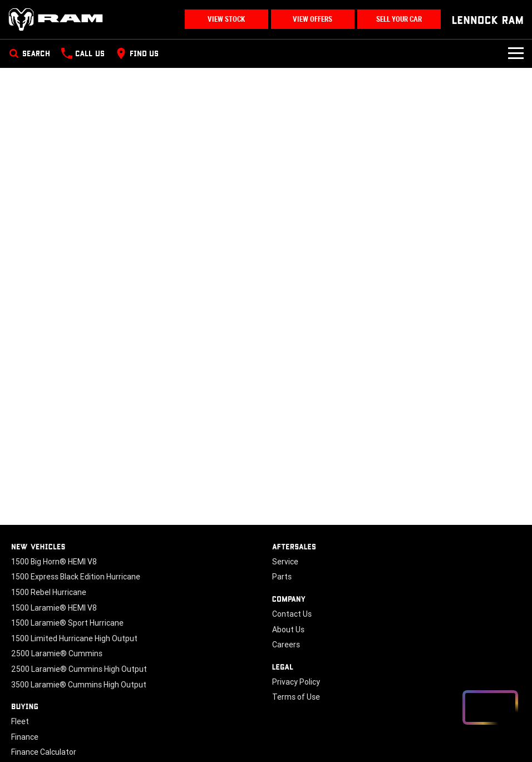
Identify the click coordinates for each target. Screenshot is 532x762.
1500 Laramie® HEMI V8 (54, 608)
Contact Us (292, 614)
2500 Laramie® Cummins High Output (79, 669)
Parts (282, 577)
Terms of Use (296, 697)
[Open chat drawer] (490, 707)
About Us (288, 630)
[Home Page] (56, 19)
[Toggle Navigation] (516, 53)
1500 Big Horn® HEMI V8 (54, 562)
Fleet (20, 721)
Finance (25, 737)
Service (285, 562)
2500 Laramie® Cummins (57, 653)
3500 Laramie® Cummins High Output (79, 685)
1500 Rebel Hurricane (49, 592)
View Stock (226, 19)
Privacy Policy (296, 682)
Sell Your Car (399, 19)
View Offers (312, 19)
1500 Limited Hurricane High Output (74, 638)
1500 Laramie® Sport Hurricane (67, 623)
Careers (286, 645)
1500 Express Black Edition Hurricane (76, 577)
